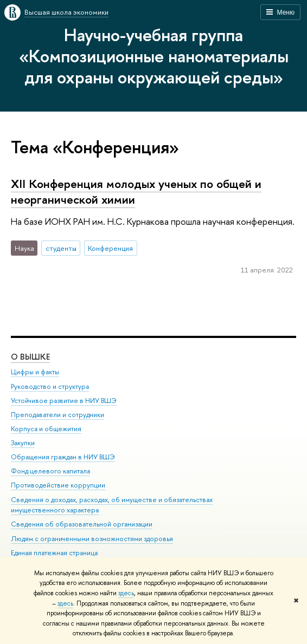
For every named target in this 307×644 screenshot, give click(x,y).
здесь (126, 593)
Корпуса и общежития (46, 429)
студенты (61, 248)
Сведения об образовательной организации (82, 524)
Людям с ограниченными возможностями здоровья (92, 539)
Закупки (23, 443)
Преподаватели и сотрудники (57, 415)
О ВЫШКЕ (30, 357)
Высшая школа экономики (66, 12)
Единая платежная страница (54, 553)
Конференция (110, 248)
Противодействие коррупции (58, 485)
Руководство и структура (50, 386)
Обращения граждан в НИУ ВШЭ (63, 457)
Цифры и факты (35, 372)
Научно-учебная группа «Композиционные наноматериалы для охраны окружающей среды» (154, 56)
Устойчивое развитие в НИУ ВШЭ (64, 401)
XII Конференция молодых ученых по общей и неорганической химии (136, 191)
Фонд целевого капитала (50, 471)
